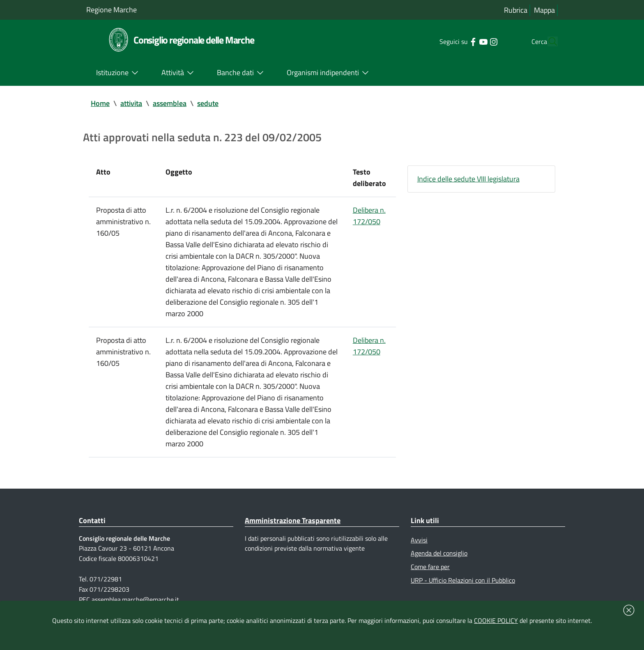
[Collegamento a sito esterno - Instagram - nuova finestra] (478, 41)
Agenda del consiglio (439, 553)
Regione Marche (112, 10)
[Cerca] (548, 41)
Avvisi (419, 540)
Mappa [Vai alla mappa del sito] (544, 10)
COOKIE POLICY (496, 620)
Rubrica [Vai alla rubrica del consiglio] (516, 10)
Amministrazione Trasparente (293, 520)
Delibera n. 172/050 (369, 216)
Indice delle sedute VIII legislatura (468, 179)
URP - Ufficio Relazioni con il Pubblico (463, 580)
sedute (208, 103)
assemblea (170, 103)
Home (100, 103)
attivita (131, 103)
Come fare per (430, 567)
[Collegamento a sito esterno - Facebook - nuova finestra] (457, 41)
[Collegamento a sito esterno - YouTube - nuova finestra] (468, 41)
